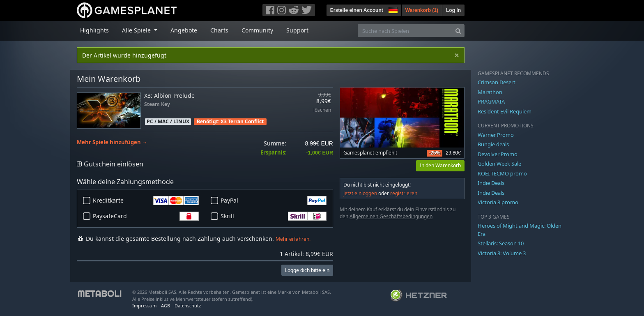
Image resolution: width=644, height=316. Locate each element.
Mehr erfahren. (293, 239)
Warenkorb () (422, 10)
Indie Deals (491, 183)
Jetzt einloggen (360, 193)
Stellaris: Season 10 (501, 243)
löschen (322, 110)
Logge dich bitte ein (307, 270)
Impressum (144, 306)
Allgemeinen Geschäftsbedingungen (391, 216)
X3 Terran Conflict (242, 121)
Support (297, 30)
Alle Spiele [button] (137, 30)
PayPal (274, 201)
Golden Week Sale (499, 164)
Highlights (94, 30)
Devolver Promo (498, 154)
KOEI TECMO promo (502, 173)
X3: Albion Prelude (169, 96)
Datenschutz (188, 306)
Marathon (490, 92)
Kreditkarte (146, 201)
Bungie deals (493, 144)
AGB (166, 306)
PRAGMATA (491, 101)
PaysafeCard (146, 216)
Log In (453, 10)
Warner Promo (496, 135)
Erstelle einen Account (357, 10)
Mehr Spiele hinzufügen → (112, 142)
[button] (392, 9)
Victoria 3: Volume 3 (502, 253)
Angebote (184, 30)
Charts (219, 30)
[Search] (458, 31)
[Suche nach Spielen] (405, 31)
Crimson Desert (497, 82)
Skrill (274, 216)
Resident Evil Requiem (505, 111)
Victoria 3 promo (498, 202)
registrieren (404, 193)
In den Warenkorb (440, 165)
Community (257, 30)
